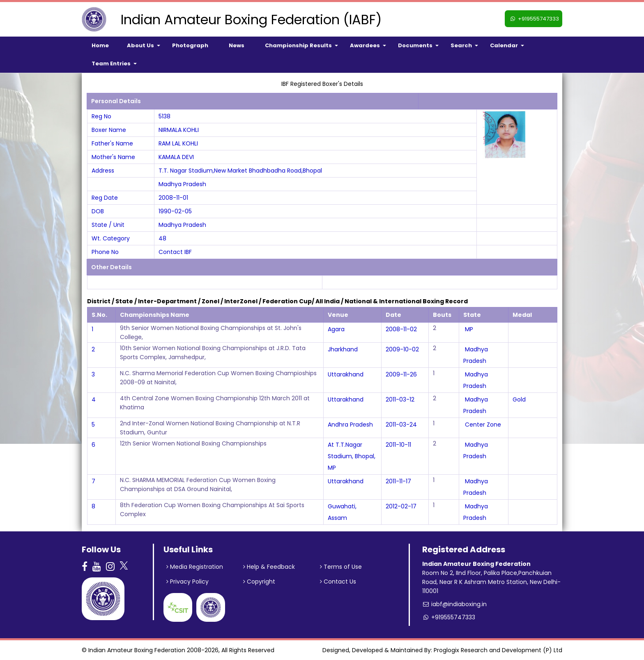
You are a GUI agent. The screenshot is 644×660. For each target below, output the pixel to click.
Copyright (259, 582)
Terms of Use (341, 567)
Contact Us (338, 582)
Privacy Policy (187, 582)
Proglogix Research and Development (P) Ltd (498, 650)
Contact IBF (175, 252)
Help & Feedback (269, 567)
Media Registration (195, 567)
